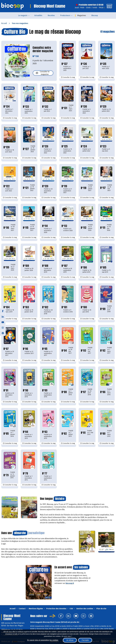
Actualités (38, 15)
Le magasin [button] (23, 15)
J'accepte (85, 640)
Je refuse (70, 640)
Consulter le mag (69, 77)
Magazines (82, 15)
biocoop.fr (70, 583)
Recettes (51, 15)
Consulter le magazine (43, 73)
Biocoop (95, 15)
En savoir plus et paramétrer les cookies (43, 640)
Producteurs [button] (65, 15)
